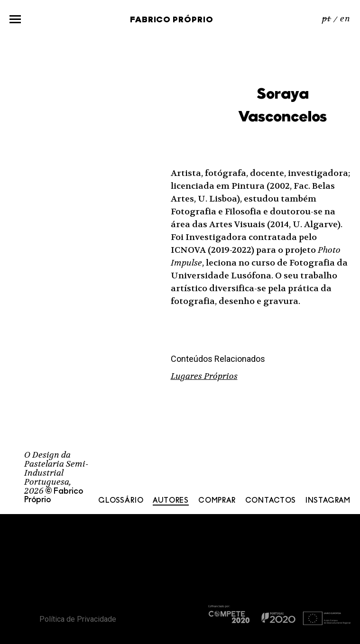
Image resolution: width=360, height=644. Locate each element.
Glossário (121, 501)
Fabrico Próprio (172, 20)
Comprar (217, 501)
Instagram (328, 501)
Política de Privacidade (78, 619)
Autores (171, 501)
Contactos (271, 501)
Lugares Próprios (204, 376)
